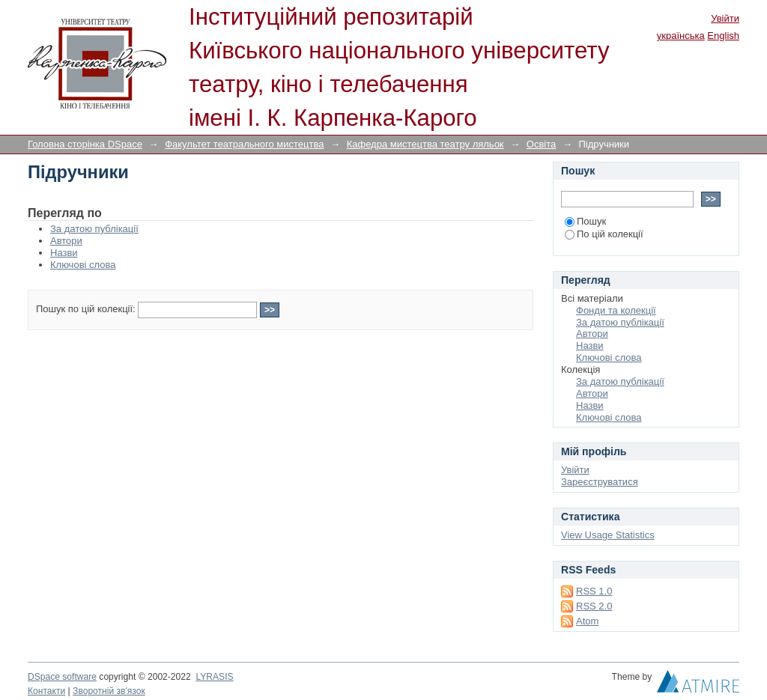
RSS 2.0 (594, 606)
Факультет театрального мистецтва (244, 144)
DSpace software (62, 677)
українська (681, 36)
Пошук (585, 221)
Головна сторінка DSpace (85, 144)
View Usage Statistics (608, 535)
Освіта (541, 144)
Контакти (46, 691)
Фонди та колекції (616, 310)
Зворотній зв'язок (109, 691)
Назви (64, 253)
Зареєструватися (600, 482)
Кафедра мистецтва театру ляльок (425, 144)
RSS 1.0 (594, 591)
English (723, 36)
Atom (587, 621)
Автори (66, 241)
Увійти (725, 18)
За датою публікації (94, 229)
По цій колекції (604, 234)
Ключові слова (83, 265)
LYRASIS (214, 677)
